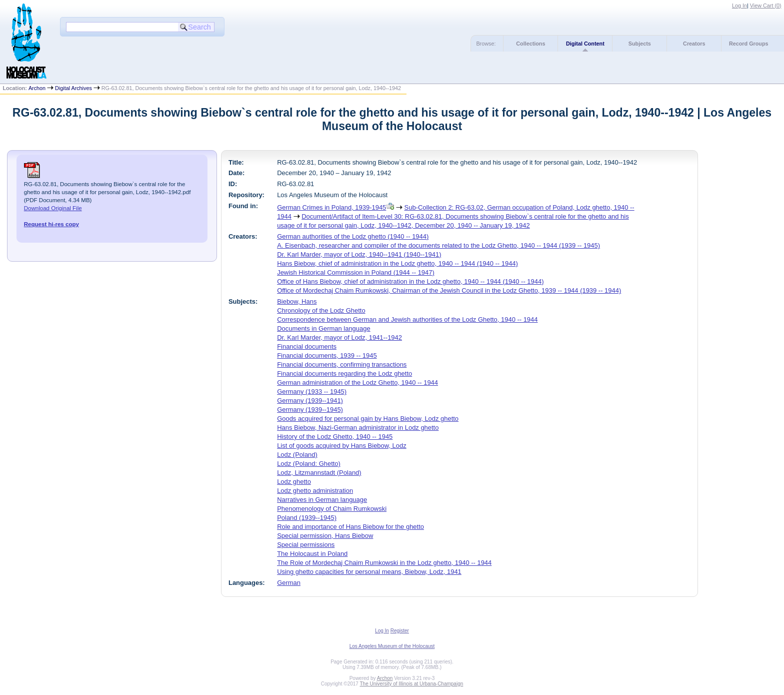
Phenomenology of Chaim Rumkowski (332, 509)
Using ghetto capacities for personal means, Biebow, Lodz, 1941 (369, 572)
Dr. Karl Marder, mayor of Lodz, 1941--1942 (339, 337)
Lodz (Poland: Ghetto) (309, 464)
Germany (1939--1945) (310, 410)
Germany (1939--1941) (310, 401)
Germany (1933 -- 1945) (312, 392)
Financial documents (307, 346)
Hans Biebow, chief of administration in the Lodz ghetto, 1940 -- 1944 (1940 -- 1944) (397, 263)
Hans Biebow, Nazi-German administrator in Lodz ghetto (358, 428)
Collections (530, 44)
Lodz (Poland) (297, 455)
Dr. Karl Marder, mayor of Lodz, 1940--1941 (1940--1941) (359, 254)
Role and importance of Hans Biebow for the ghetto (350, 527)
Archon (37, 88)
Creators (694, 44)
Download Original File (53, 208)
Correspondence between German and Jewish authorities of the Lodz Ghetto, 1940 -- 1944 (407, 319)
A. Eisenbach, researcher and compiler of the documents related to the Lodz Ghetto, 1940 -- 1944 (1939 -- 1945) (438, 245)
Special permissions (306, 545)
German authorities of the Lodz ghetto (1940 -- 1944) (353, 236)
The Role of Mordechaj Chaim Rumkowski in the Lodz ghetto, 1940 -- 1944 (384, 563)
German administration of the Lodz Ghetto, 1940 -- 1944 (357, 383)
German (289, 583)
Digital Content (585, 44)
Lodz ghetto (294, 482)
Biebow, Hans (297, 301)
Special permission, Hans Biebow (325, 536)
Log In (739, 6)
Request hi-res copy (51, 224)
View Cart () (766, 6)
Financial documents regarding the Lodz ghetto (344, 374)
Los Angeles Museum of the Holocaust (392, 646)
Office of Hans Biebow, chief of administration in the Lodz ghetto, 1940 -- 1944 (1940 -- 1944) (410, 281)
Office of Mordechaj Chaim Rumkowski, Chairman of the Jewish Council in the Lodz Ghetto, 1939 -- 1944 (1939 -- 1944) (449, 290)
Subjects (640, 44)
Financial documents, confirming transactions (342, 365)
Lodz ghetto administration (315, 491)
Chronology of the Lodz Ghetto (321, 310)
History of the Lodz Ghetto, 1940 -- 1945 (335, 437)
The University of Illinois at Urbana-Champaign (412, 684)
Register (400, 631)
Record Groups (749, 44)
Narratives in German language (322, 500)
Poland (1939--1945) (307, 518)
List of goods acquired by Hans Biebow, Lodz (342, 446)
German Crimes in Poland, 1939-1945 (331, 207)
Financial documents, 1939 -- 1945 (327, 356)
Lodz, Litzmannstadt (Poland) (319, 473)
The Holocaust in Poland (312, 554)
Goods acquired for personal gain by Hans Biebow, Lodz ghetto (368, 419)
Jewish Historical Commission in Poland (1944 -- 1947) (356, 272)
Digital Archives (73, 88)
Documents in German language (324, 328)
